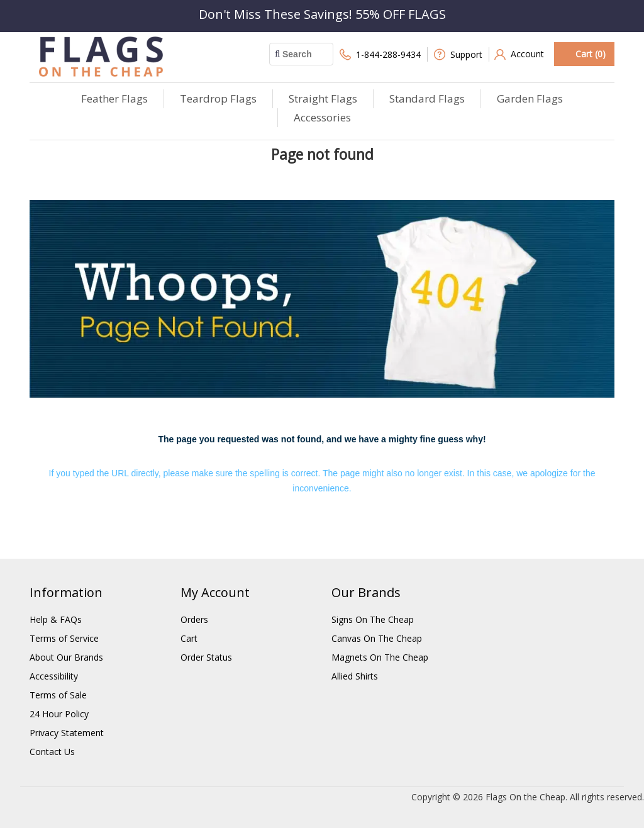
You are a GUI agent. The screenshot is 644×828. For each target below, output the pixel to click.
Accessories (322, 117)
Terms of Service (64, 638)
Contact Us (52, 752)
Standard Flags (427, 98)
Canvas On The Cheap (377, 638)
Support (458, 54)
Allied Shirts (355, 676)
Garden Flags (530, 98)
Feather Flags (114, 98)
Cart (189, 638)
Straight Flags (323, 98)
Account (519, 54)
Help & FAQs (56, 619)
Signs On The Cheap (373, 619)
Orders (194, 619)
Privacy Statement (67, 733)
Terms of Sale (58, 695)
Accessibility (54, 676)
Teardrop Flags (218, 98)
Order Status (206, 657)
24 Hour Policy (59, 714)
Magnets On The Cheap (380, 657)
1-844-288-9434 (380, 54)
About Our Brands (66, 657)
